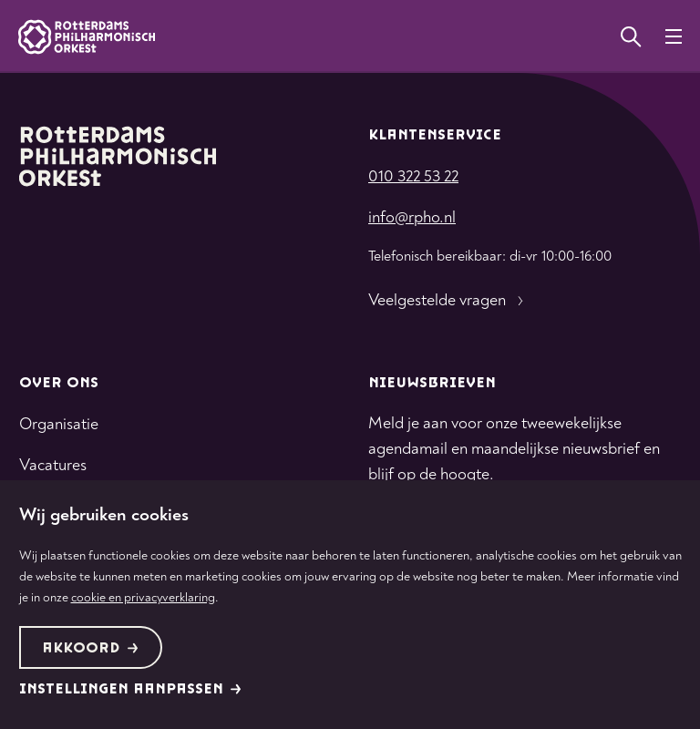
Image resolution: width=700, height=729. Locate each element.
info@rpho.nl (412, 217)
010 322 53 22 (413, 176)
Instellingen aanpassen (130, 689)
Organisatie (59, 424)
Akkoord (90, 648)
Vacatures (53, 465)
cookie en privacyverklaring (143, 597)
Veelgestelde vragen (448, 301)
